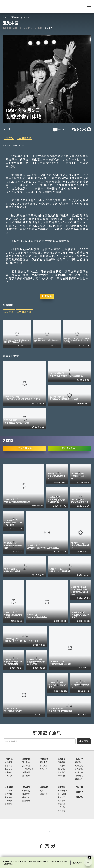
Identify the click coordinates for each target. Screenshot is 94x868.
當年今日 (28, 17)
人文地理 (38, 28)
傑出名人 (79, 766)
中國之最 (17, 28)
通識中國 (15, 17)
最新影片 (79, 792)
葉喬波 (10, 138)
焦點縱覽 (26, 787)
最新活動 (79, 797)
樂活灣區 (26, 759)
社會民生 (26, 797)
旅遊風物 (44, 766)
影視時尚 (44, 769)
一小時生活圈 (28, 769)
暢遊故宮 (8, 804)
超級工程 (8, 766)
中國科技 (9, 759)
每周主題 (79, 787)
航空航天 (8, 769)
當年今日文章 (11, 356)
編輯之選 (44, 794)
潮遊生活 (44, 759)
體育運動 (26, 801)
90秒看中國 (62, 791)
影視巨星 (79, 779)
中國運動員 (25, 138)
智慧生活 (8, 762)
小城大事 (79, 772)
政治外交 (26, 791)
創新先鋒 (79, 769)
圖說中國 (8, 794)
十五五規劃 (62, 794)
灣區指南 (26, 776)
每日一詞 (8, 801)
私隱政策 (63, 861)
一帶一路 (61, 807)
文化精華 (9, 787)
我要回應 (47, 296)
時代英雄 (79, 762)
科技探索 (8, 776)
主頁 (5, 17)
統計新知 (28, 28)
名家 (42, 791)
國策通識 (61, 801)
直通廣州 (26, 772)
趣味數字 (7, 28)
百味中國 (44, 762)
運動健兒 (79, 776)
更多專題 (61, 811)
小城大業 (61, 797)
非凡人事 (79, 759)
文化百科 (8, 797)
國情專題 (62, 787)
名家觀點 (44, 787)
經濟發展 (26, 794)
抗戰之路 (61, 804)
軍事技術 (8, 772)
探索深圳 (26, 766)
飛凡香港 (26, 762)
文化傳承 (8, 791)
